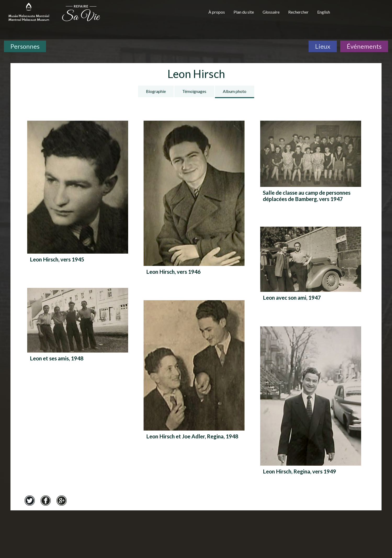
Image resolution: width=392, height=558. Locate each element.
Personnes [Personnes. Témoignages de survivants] (25, 46)
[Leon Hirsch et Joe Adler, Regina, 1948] (194, 375)
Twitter (30, 500)
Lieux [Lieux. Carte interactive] (323, 46)
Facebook (46, 500)
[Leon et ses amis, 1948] (78, 330)
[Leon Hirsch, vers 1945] (78, 197)
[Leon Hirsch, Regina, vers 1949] (311, 405)
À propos (217, 12)
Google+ (61, 500)
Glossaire (271, 12)
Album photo (235, 91)
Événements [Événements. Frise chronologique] (364, 46)
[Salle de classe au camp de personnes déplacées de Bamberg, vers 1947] (311, 163)
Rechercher (298, 12)
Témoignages (194, 91)
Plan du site (244, 12)
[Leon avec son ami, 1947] (311, 269)
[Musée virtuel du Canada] (364, 14)
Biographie (156, 91)
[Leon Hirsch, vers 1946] (194, 203)
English (324, 12)
